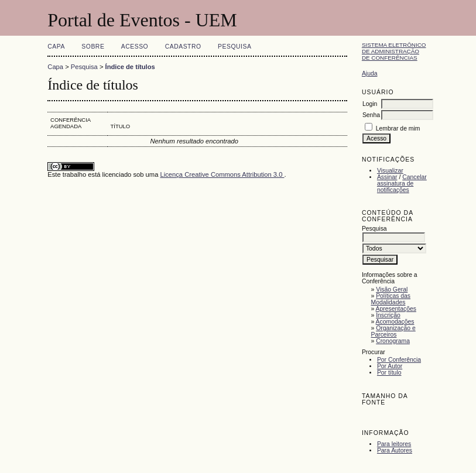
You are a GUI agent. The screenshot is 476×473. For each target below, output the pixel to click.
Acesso (135, 47)
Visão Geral (392, 289)
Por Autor (390, 366)
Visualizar (390, 171)
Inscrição (388, 315)
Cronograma (393, 341)
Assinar (387, 177)
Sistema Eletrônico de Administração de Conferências (394, 51)
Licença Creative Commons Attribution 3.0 (222, 174)
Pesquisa (234, 47)
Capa (56, 47)
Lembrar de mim (398, 128)
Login (370, 104)
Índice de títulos (130, 67)
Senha (371, 115)
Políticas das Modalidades (391, 299)
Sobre (93, 47)
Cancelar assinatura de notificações (402, 184)
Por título (389, 373)
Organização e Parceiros (393, 331)
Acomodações (395, 322)
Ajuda (370, 73)
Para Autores (395, 450)
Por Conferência (399, 360)
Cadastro (183, 47)
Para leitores (394, 444)
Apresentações (396, 309)
